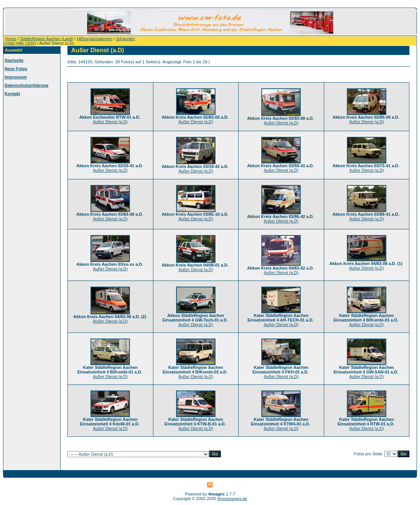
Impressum (16, 77)
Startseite (14, 60)
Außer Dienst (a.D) (110, 122)
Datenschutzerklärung (27, 85)
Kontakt (12, 94)
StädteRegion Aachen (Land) (47, 39)
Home (11, 39)
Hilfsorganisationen (95, 39)
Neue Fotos (16, 69)
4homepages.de (232, 499)
